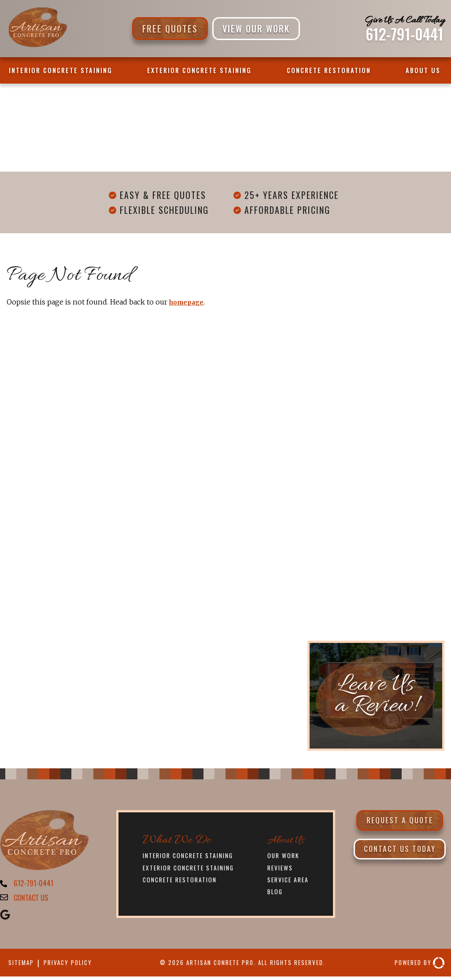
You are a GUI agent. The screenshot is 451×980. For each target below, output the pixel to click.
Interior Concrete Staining (61, 70)
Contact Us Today (399, 853)
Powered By (416, 966)
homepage (189, 302)
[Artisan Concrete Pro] (37, 46)
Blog (275, 893)
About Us (423, 70)
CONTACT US (33, 900)
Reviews (281, 868)
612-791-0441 (405, 34)
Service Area (290, 881)
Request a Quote (400, 822)
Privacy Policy (76, 966)
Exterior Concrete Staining (199, 70)
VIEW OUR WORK (256, 29)
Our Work (285, 855)
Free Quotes (170, 29)
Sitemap (23, 966)
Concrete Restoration (329, 70)
